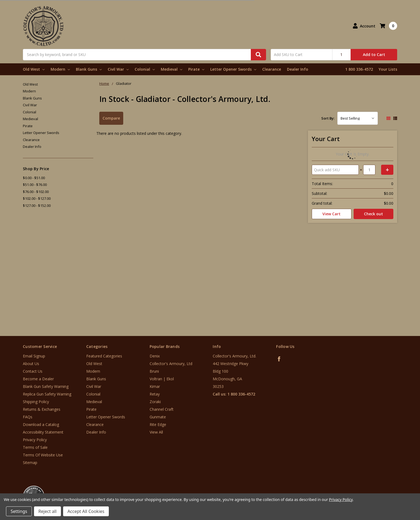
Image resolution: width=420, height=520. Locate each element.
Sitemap (30, 463)
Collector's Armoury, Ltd (171, 364)
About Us (31, 364)
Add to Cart (374, 55)
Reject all (47, 511)
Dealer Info (298, 69)
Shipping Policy (36, 402)
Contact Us (33, 371)
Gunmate (158, 417)
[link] (397, 487)
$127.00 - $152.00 (37, 205)
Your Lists (388, 69)
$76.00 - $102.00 (36, 192)
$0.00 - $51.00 (34, 178)
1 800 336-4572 (359, 69)
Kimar (155, 386)
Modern (60, 69)
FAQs (28, 417)
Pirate (196, 69)
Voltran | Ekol (162, 379)
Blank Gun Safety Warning (46, 386)
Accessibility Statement (43, 432)
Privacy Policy (35, 440)
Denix (155, 356)
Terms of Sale (35, 447)
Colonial (145, 69)
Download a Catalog (41, 424)
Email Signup (34, 356)
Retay (155, 394)
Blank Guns (89, 69)
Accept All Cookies (86, 511)
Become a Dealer (38, 379)
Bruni (154, 371)
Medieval (172, 69)
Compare (111, 118)
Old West (34, 69)
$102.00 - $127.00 (37, 198)
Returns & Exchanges (42, 409)
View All (156, 432)
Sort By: (328, 118)
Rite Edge (158, 424)
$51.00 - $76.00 (35, 185)
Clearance (272, 69)
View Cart (331, 214)
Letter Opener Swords (233, 69)
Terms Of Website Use (43, 455)
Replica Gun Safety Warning (47, 394)
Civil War (118, 69)
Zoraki (155, 402)
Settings (19, 511)
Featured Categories (104, 356)
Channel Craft (162, 409)
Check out (373, 214)
